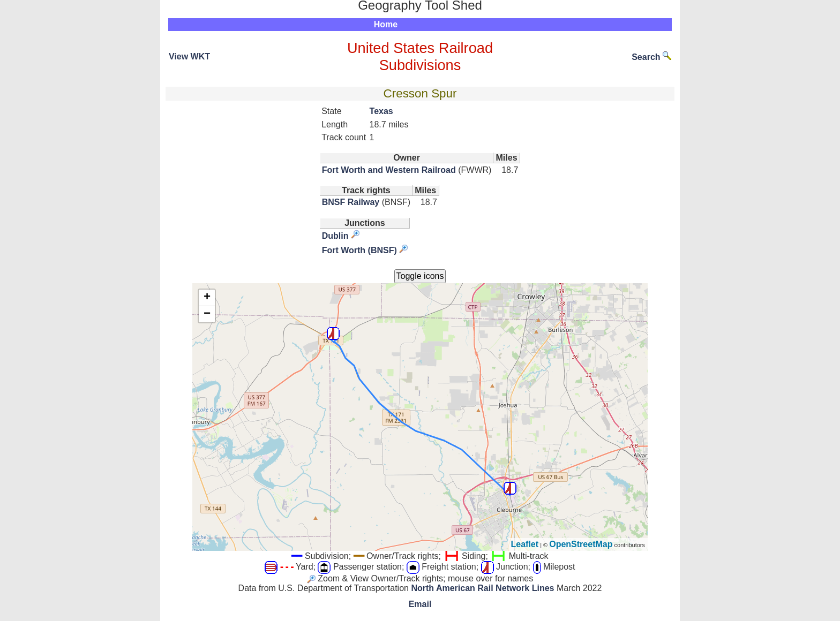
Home (386, 24)
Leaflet (525, 544)
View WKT (189, 56)
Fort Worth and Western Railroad (389, 170)
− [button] (207, 314)
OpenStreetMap (581, 544)
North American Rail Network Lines (482, 588)
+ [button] (207, 298)
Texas (381, 111)
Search (651, 57)
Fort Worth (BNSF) (359, 250)
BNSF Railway (351, 202)
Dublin (335, 236)
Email (420, 604)
